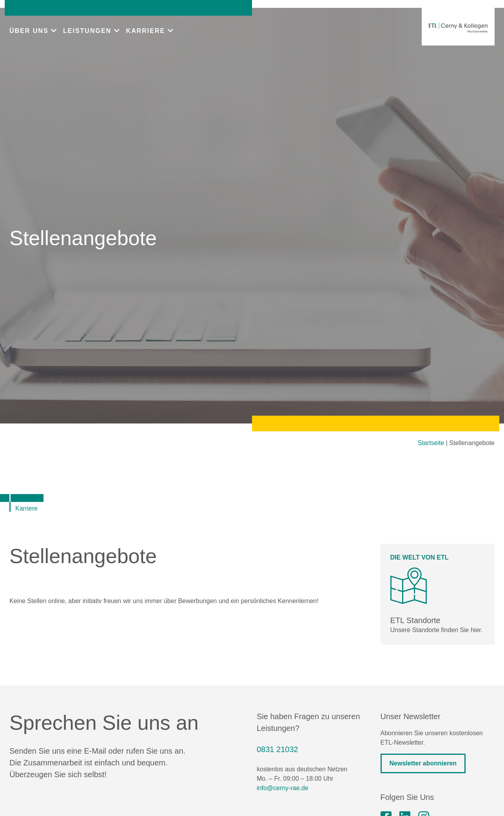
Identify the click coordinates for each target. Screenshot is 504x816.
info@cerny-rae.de (283, 788)
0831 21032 (277, 749)
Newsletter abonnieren (423, 763)
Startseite (431, 443)
